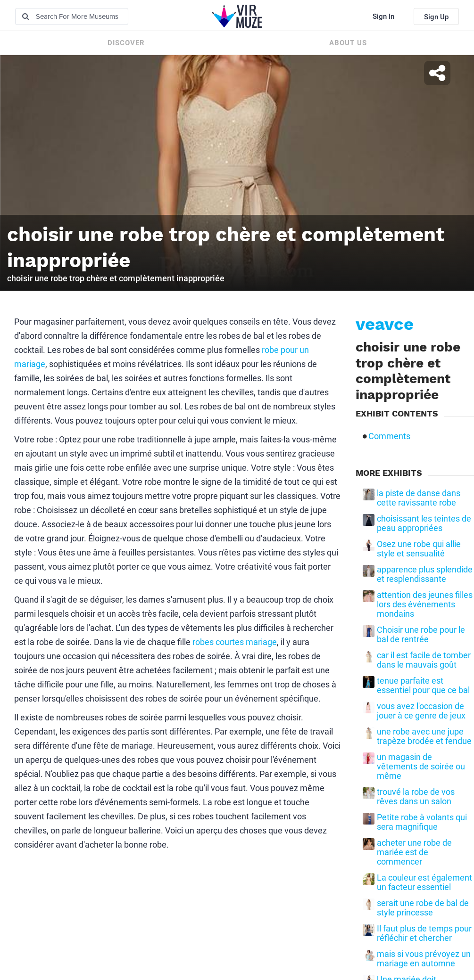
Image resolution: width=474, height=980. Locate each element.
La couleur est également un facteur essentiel (424, 882)
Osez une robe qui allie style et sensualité (419, 549)
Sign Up (436, 17)
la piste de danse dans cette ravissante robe (419, 498)
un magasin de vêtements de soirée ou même (421, 767)
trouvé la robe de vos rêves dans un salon (416, 797)
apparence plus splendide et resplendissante (425, 574)
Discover (126, 43)
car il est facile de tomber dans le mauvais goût (424, 660)
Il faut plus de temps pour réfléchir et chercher (424, 933)
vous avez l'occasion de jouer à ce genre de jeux (421, 711)
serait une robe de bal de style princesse (423, 908)
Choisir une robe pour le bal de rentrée (421, 635)
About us (348, 43)
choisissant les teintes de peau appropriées (424, 523)
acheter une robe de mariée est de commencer (414, 852)
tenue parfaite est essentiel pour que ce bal (423, 686)
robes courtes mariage (235, 642)
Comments (389, 436)
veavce (385, 324)
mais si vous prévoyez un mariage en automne (424, 959)
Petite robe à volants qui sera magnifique (422, 822)
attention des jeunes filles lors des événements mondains (425, 604)
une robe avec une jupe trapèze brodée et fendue (424, 736)
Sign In (383, 16)
